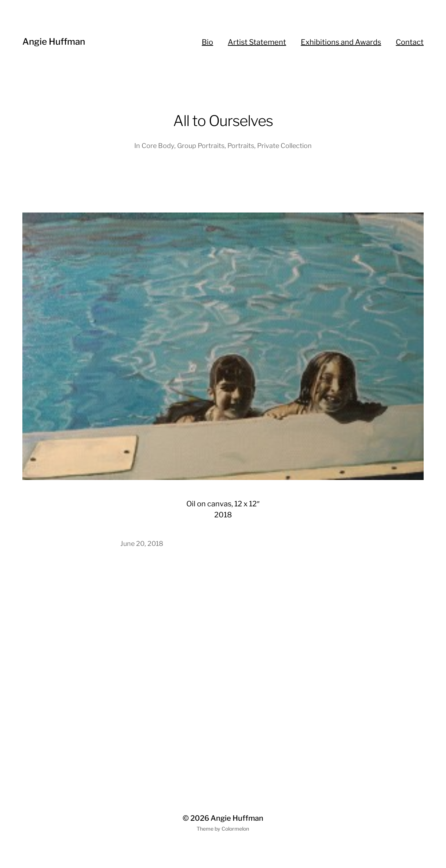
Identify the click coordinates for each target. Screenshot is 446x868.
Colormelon (235, 829)
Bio (207, 42)
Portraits (241, 146)
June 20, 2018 (142, 544)
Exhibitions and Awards (341, 42)
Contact (410, 42)
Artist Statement (257, 42)
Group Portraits (201, 146)
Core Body (158, 146)
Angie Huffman (54, 42)
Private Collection (284, 146)
